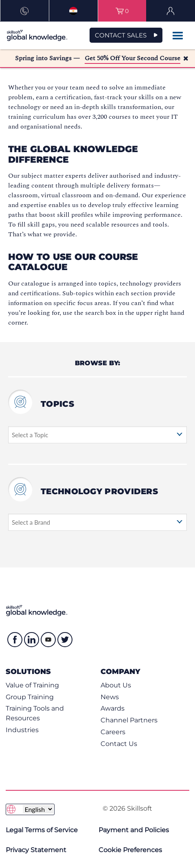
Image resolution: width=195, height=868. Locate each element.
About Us (116, 685)
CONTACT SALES (121, 35)
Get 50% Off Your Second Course (133, 58)
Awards (113, 708)
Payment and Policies (134, 830)
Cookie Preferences (130, 850)
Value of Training (32, 685)
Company (120, 671)
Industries (22, 730)
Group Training (30, 697)
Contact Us (119, 744)
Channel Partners (129, 720)
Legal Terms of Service (42, 830)
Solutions (28, 671)
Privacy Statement (36, 850)
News (110, 697)
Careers (113, 732)
